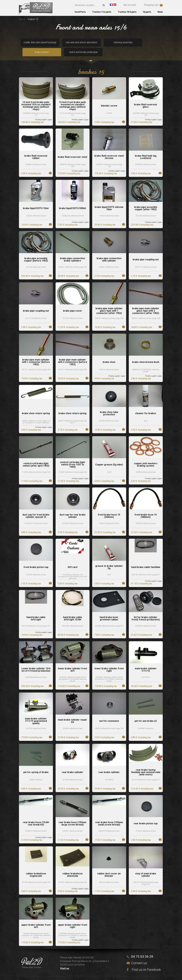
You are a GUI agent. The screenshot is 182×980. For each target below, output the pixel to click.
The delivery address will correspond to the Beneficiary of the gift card (73, 569)
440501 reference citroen (109, 260)
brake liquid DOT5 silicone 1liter (109, 201)
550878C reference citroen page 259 (109, 158)
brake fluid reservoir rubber (36, 150)
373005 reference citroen (146, 824)
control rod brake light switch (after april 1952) (36, 457)
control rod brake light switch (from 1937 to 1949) (72, 457)
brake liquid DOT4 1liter (36, 201)
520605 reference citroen (109, 516)
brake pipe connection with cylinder (109, 252)
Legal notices (79, 974)
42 (142, 679)
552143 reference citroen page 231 (146, 567)
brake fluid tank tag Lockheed (146, 150)
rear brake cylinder (73, 765)
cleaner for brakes (146, 406)
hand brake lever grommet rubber (109, 611)
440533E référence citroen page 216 (36, 107)
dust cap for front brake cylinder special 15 (36, 509)
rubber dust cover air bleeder (109, 867)
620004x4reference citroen (36, 670)
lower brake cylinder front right (109, 662)
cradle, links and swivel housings (33, 43)
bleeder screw (109, 98)
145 (32, 115)
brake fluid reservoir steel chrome (109, 150)
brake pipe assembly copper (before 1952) (36, 252)
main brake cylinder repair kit (72, 714)
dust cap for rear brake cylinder (73, 509)
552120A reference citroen (73, 619)
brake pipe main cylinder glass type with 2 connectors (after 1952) (146, 304)
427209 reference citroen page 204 (36, 875)
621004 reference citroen (73, 772)
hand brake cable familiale (146, 560)
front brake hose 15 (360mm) (109, 509)
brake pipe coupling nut (146, 252)
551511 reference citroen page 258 (36, 362)
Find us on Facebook (144, 962)
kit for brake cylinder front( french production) (146, 611)
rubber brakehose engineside (36, 867)
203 (142, 217)
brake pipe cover (73, 304)
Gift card (72, 560)
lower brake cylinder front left (72, 662)
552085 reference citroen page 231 (109, 619)
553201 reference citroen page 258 (109, 311)
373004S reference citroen (73, 516)
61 (142, 576)
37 (142, 115)
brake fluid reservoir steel (72, 150)
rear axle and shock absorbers (62, 43)
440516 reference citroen (109, 362)
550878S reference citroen (146, 157)
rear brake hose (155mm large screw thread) (72, 816)
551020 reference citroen (73, 311)
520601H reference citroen (36, 824)
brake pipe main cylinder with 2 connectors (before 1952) (73, 355)
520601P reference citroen (109, 824)
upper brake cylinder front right (73, 919)
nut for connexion (109, 714)
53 (105, 217)
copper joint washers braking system (146, 457)
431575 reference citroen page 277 (146, 772)
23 (68, 730)
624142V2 (146, 670)
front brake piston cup (36, 560)
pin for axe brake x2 (146, 714)
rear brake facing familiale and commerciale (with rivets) (146, 765)
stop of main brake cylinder (146, 867)
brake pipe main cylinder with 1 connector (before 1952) (36, 355)
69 (68, 628)
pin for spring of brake (36, 765)
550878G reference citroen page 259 (146, 107)
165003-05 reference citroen (73, 208)
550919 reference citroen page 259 (109, 721)
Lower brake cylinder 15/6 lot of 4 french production (36, 662)
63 (68, 781)
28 (68, 269)
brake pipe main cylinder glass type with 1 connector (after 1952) (109, 304)
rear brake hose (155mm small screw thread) (109, 816)
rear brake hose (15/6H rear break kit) (36, 816)
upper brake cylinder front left (36, 919)
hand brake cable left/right (36, 611)
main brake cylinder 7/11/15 (146, 662)
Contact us (139, 956)
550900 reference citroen (146, 465)
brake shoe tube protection (109, 406)
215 (142, 781)
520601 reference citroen (73, 824)
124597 (109, 106)
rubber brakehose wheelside (73, 867)
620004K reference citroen (146, 619)
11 (32, 474)
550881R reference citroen (36, 157)
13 (105, 422)
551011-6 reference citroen (146, 260)
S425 (109, 465)
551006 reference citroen (146, 208)
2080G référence (36, 772)
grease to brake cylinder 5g (109, 560)
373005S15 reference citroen (36, 516)
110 (69, 679)
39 (105, 781)
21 (32, 833)
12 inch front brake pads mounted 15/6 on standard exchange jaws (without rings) (36, 98)
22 (105, 525)
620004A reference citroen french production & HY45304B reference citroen (73, 672)
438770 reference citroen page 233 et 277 (73, 414)
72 (32, 628)
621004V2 (109, 772)
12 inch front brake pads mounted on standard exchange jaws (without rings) (72, 98)
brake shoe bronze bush (146, 355)
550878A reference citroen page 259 (73, 158)
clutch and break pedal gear (148, 43)
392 (32, 679)
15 (32, 371)
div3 (146, 413)
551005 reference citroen (36, 260)
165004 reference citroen (109, 208)
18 (142, 320)
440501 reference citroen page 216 (73, 260)
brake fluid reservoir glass (146, 98)
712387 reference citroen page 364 (73, 465)
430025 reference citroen (109, 875)
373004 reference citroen (36, 567)
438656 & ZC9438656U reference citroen (146, 363)
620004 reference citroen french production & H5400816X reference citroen (36, 928)
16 (32, 217)
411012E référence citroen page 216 (73, 107)
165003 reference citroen (36, 208)
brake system (120, 43)
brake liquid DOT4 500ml (72, 201)
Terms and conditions (112, 974)
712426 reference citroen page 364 (36, 465)
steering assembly (91, 43)
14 (105, 320)
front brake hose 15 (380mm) (146, 509)
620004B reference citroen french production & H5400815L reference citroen (73, 928)
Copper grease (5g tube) (109, 457)
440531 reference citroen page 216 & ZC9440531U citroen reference (36, 414)
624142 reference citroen (36, 721)
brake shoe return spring (36, 406)
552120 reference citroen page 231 (36, 619)
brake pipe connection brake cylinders (73, 252)
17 (68, 320)
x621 (109, 567)
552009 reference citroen (73, 721)
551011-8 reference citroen (36, 311)
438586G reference (146, 721)
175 (69, 166)
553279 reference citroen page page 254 (146, 876)
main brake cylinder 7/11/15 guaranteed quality (36, 714)
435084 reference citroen (109, 413)
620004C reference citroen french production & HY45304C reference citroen (109, 672)
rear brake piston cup (146, 816)
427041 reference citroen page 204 (73, 875)
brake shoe (109, 355)
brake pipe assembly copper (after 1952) (146, 201)
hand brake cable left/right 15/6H (73, 611)
